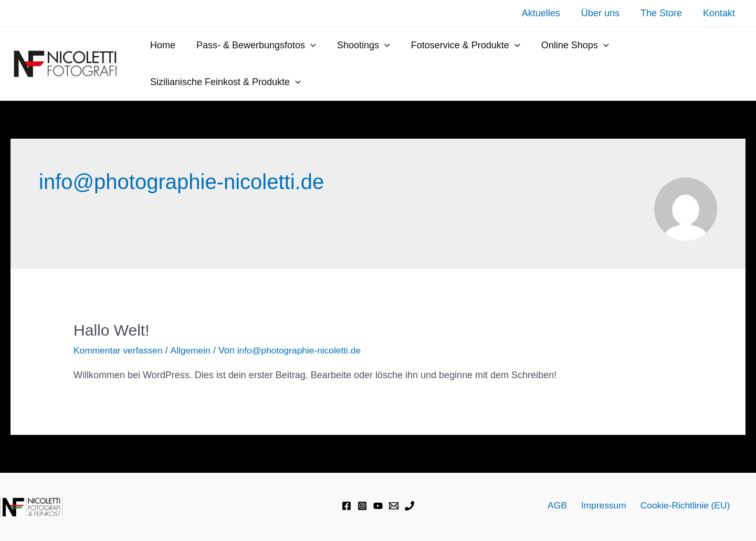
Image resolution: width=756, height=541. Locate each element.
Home (162, 45)
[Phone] (409, 506)
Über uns (606, 13)
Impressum (602, 505)
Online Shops (566, 45)
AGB (560, 505)
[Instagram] (362, 506)
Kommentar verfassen (120, 350)
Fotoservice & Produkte (458, 45)
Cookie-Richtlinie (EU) (682, 505)
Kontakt (720, 13)
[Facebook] (346, 506)
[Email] (394, 506)
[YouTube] (378, 506)
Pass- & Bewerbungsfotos (253, 45)
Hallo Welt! (112, 330)
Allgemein (194, 350)
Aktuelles (548, 13)
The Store (664, 13)
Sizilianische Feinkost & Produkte (224, 82)
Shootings (358, 45)
